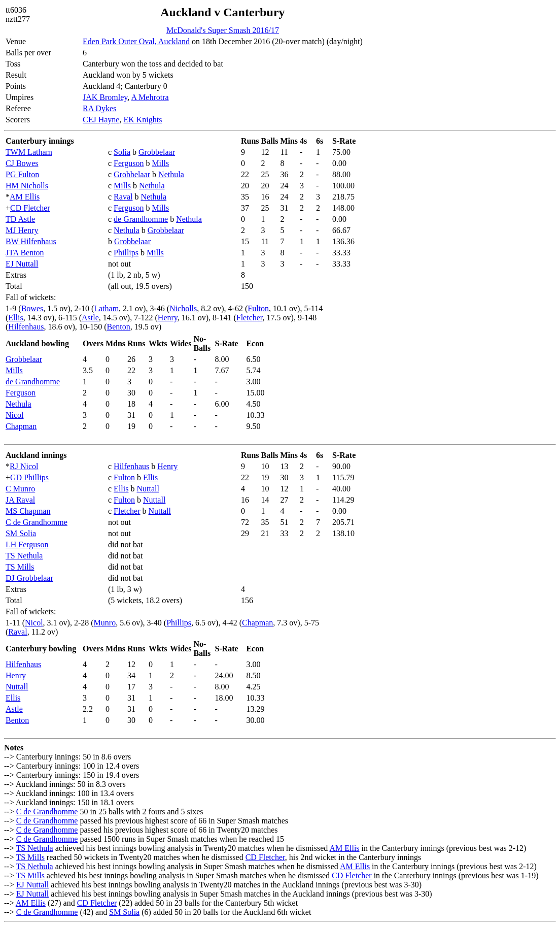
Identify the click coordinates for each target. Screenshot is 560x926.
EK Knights (143, 120)
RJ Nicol (24, 466)
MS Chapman (28, 511)
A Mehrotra (150, 97)
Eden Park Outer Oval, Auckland (136, 41)
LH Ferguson (27, 544)
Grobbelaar (157, 152)
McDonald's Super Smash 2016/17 (223, 30)
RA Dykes (99, 108)
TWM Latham (29, 152)
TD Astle (20, 219)
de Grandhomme (141, 219)
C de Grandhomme (37, 522)
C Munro (20, 489)
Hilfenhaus (26, 327)
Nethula (171, 174)
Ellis (15, 318)
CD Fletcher (30, 208)
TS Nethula (24, 556)
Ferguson (129, 163)
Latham (106, 308)
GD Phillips (29, 477)
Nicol (15, 415)
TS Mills (20, 567)
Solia (122, 152)
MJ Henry (22, 230)
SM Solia (21, 533)
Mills (160, 163)
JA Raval (20, 500)
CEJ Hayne (101, 120)
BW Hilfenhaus (31, 241)
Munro (105, 623)
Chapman (21, 426)
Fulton (258, 308)
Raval (123, 197)
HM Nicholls (27, 186)
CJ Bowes (22, 163)
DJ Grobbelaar (29, 578)
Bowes (32, 308)
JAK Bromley (105, 97)
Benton (119, 327)
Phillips (126, 253)
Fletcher (250, 318)
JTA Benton (25, 253)
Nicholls (183, 308)
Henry (168, 318)
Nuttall (148, 489)
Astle (90, 318)
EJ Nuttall (22, 264)
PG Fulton (22, 174)
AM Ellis (25, 197)
